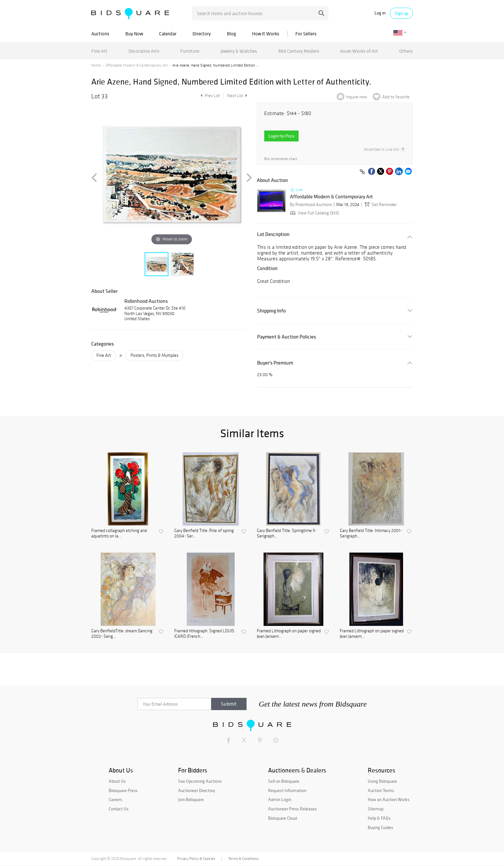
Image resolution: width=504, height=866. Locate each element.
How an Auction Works (389, 799)
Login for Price (281, 136)
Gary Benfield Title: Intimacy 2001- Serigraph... (371, 533)
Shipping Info (271, 311)
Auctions (100, 34)
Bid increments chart (281, 159)
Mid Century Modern (299, 51)
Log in (380, 13)
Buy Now (134, 34)
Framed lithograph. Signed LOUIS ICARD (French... (204, 634)
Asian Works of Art (359, 51)
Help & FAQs (379, 818)
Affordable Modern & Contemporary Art (136, 65)
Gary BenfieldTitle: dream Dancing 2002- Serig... (122, 634)
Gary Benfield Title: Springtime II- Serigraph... (287, 533)
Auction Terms (381, 790)
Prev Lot (209, 96)
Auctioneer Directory (197, 790)
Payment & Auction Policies (287, 337)
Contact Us (119, 809)
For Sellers (306, 34)
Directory (202, 34)
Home (96, 65)
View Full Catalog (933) (314, 213)
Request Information (287, 790)
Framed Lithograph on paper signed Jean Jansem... (289, 634)
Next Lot (237, 96)
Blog (231, 34)
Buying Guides (380, 827)
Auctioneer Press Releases (292, 809)
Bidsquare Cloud (283, 818)
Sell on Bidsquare (284, 781)
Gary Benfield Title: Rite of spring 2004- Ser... (204, 533)
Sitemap (376, 809)
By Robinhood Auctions (311, 205)
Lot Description (273, 234)
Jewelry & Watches (239, 51)
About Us (117, 781)
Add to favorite (396, 97)
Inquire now (357, 97)
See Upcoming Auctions (200, 781)
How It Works (266, 34)
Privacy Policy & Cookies (196, 859)
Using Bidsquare (382, 781)
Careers (115, 799)
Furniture (190, 51)
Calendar (168, 34)
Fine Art (99, 51)
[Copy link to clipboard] (362, 172)
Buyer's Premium (275, 363)
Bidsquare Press (123, 790)
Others (406, 51)
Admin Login (280, 799)
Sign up (401, 13)
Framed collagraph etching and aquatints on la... (119, 533)
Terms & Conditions (243, 859)
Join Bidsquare (191, 799)
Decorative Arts (144, 51)
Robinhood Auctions (146, 301)
